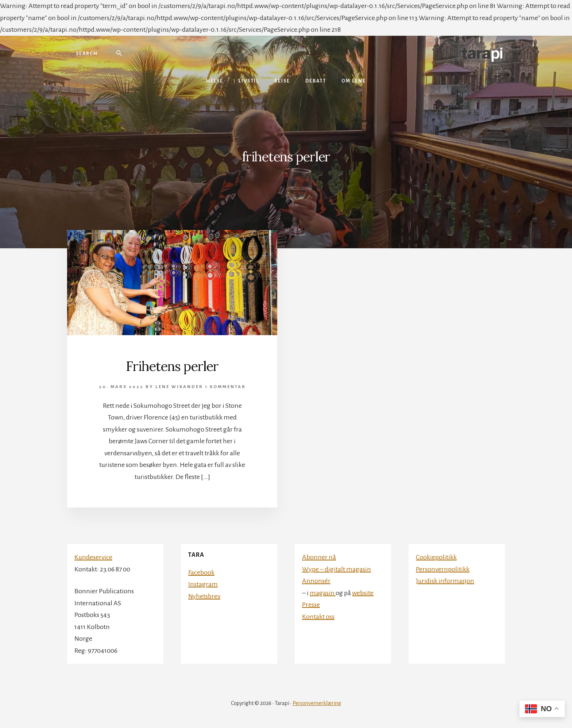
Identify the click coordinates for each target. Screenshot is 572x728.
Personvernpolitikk (443, 569)
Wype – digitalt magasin (337, 569)
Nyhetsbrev (204, 596)
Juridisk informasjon (445, 581)
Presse (311, 605)
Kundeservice (93, 557)
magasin (323, 593)
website (363, 593)
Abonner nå (319, 557)
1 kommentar (225, 387)
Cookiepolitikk (436, 557)
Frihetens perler (172, 366)
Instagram (203, 584)
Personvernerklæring (317, 703)
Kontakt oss (318, 617)
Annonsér (316, 581)
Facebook (201, 572)
